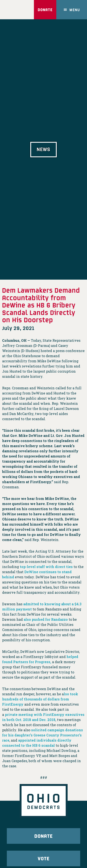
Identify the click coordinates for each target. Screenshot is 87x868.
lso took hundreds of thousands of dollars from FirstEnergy (40, 699)
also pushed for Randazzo (46, 619)
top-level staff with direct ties (46, 567)
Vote (44, 858)
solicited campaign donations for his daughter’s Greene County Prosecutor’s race (43, 735)
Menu (75, 10)
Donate (45, 10)
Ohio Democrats (15, 10)
